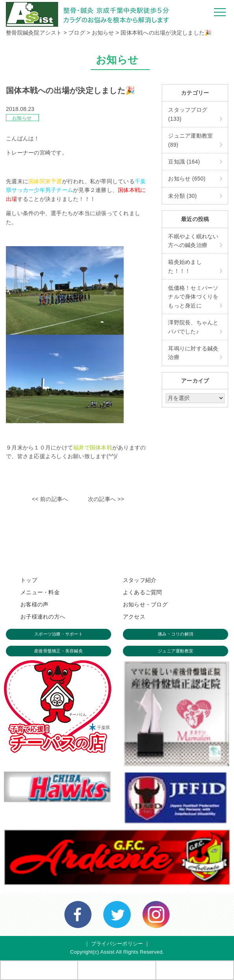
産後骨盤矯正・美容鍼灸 (58, 651)
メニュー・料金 (40, 592)
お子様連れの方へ (43, 617)
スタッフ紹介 (140, 580)
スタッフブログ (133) (188, 114)
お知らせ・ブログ (145, 604)
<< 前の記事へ (50, 499)
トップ (29, 580)
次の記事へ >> (106, 499)
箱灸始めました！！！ (185, 266)
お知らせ (22, 118)
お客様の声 (34, 604)
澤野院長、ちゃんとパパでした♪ (193, 327)
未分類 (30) (182, 196)
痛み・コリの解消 (175, 634)
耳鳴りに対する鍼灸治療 (193, 353)
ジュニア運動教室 (175, 651)
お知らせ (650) (187, 179)
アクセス (134, 617)
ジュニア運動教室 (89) (190, 140)
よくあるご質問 (143, 592)
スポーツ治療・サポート (58, 634)
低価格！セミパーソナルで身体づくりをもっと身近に (193, 297)
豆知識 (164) (184, 162)
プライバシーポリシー (117, 944)
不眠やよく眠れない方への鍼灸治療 (193, 241)
